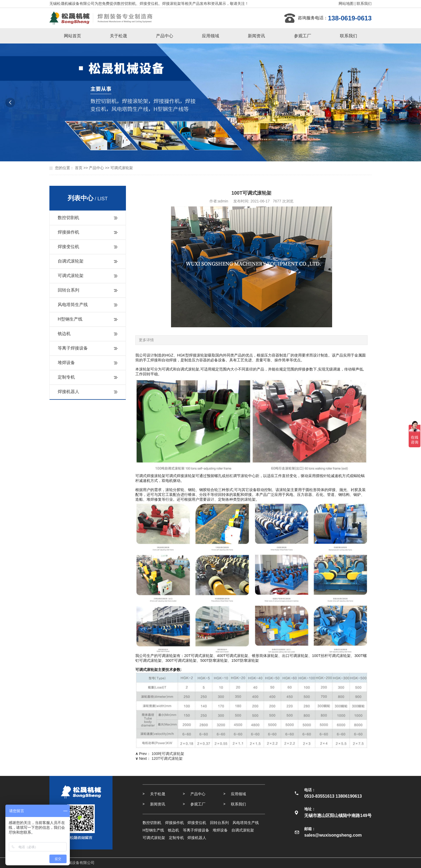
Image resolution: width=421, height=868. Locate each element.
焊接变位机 (68, 247)
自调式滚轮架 (71, 261)
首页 (79, 168)
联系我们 (364, 3)
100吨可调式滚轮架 (168, 754)
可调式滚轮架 (122, 168)
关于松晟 (118, 36)
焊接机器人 (68, 392)
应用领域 (210, 36)
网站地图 (346, 3)
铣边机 (64, 334)
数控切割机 (68, 218)
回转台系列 (68, 290)
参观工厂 (303, 36)
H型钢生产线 (70, 319)
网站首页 (72, 36)
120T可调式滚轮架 (167, 758)
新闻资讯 (256, 36)
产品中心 (165, 36)
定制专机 (66, 377)
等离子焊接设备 (73, 348)
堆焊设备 (66, 363)
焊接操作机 (68, 232)
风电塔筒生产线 (73, 305)
